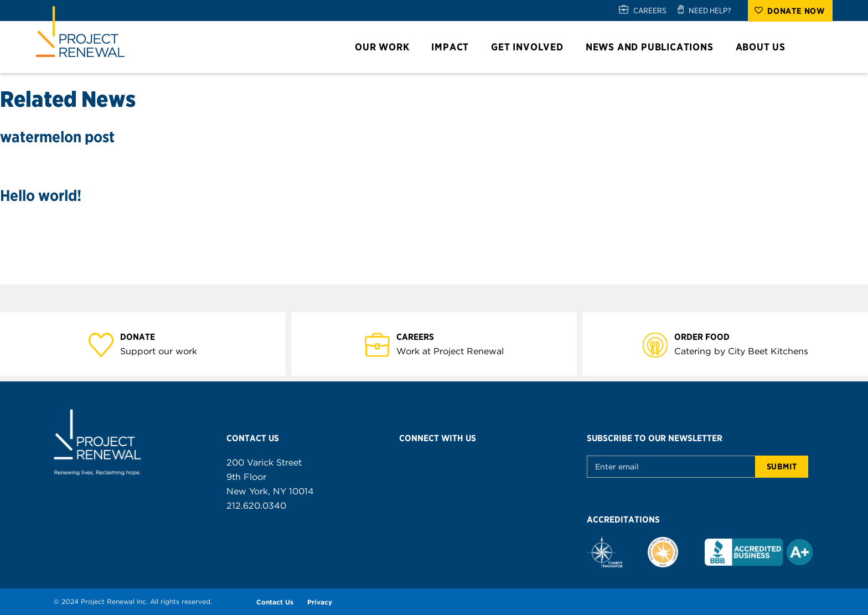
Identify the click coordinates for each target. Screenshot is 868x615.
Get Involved (532, 47)
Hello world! (41, 195)
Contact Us (275, 602)
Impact (455, 47)
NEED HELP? (710, 11)
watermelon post (57, 137)
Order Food (708, 336)
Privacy (320, 602)
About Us (766, 47)
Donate (144, 336)
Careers (422, 336)
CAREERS (650, 11)
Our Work (387, 47)
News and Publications (655, 47)
